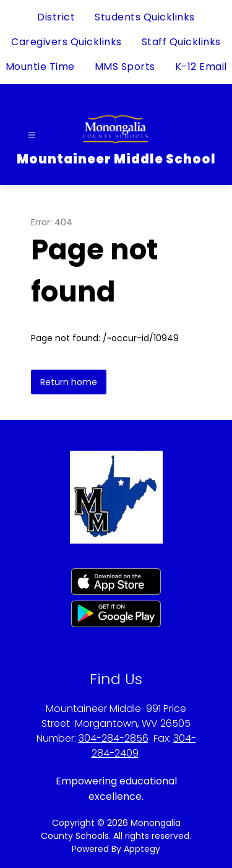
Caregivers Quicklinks (67, 42)
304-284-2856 (114, 738)
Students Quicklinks (145, 17)
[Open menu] (32, 135)
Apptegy (142, 849)
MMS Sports (125, 67)
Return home (69, 382)
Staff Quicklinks (181, 42)
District (56, 17)
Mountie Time (40, 67)
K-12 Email (201, 67)
